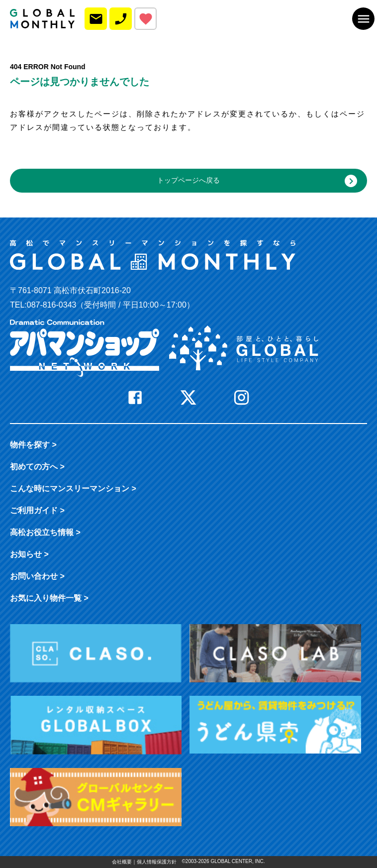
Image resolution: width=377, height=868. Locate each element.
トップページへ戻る (257, 181)
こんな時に (73, 488)
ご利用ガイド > (37, 510)
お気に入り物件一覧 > (49, 598)
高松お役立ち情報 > (45, 532)
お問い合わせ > (37, 576)
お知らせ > (29, 554)
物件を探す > (33, 445)
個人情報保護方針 (157, 862)
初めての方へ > (37, 467)
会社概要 (122, 862)
